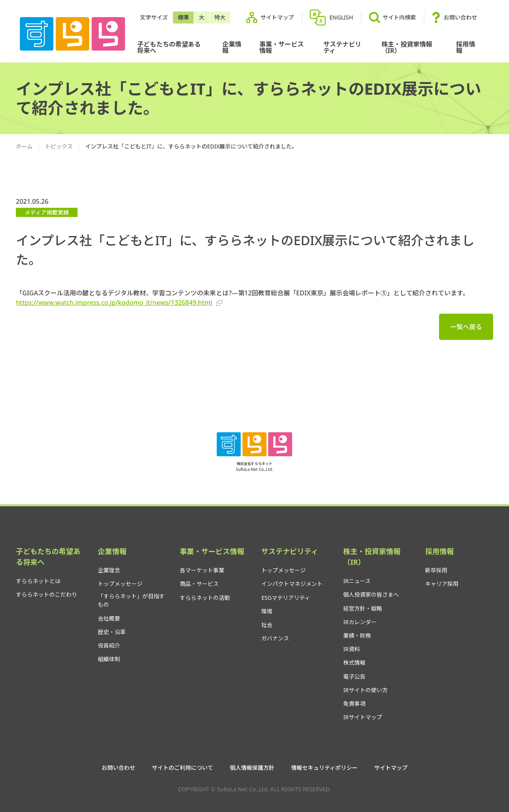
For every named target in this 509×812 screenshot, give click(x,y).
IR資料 (351, 649)
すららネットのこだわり (47, 594)
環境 (267, 611)
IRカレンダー (360, 622)
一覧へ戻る (466, 327)
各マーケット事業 (202, 570)
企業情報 (232, 47)
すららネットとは (38, 581)
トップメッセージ (120, 584)
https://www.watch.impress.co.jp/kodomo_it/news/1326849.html (119, 303)
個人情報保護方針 (252, 768)
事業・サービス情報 (282, 47)
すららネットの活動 (205, 598)
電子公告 (354, 676)
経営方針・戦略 (363, 608)
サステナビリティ (342, 47)
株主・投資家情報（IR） (407, 47)
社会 (267, 625)
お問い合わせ (460, 17)
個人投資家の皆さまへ (371, 594)
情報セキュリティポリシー (324, 768)
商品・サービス (199, 584)
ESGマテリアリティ (286, 598)
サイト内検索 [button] (392, 18)
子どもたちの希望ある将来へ (169, 47)
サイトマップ (277, 17)
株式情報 (354, 663)
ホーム (24, 146)
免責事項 (354, 704)
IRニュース (357, 581)
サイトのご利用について (183, 768)
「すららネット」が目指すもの (131, 600)
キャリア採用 (442, 584)
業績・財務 (357, 635)
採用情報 (466, 47)
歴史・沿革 (112, 632)
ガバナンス (275, 638)
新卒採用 (436, 570)
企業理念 (109, 570)
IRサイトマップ (362, 717)
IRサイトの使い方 (365, 690)
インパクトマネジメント (292, 584)
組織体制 (109, 659)
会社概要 (109, 618)
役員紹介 (109, 645)
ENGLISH (341, 17)
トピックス (59, 146)
